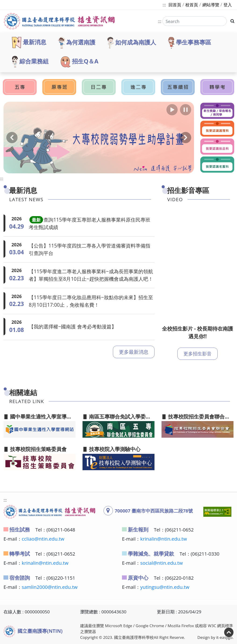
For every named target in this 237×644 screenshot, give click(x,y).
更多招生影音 (197, 354)
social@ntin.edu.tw (162, 563)
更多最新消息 (134, 354)
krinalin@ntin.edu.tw (164, 539)
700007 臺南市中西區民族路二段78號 (154, 511)
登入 (228, 5)
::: (164, 5)
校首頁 (192, 5)
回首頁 (175, 5)
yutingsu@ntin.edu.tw (165, 587)
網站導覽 (211, 5)
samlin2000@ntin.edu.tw (50, 587)
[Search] (194, 21)
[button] (172, 110)
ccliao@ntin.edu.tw (43, 539)
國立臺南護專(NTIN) (33, 631)
